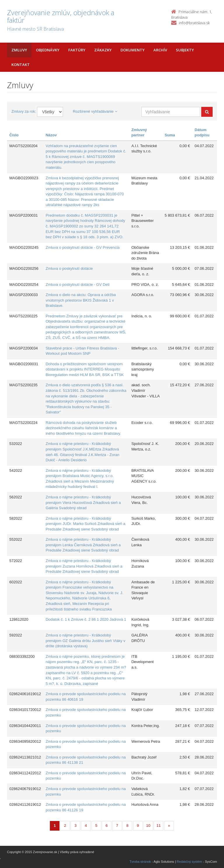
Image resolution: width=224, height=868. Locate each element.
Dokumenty (133, 50)
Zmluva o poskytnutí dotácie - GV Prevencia (83, 247)
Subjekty (185, 50)
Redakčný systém (189, 862)
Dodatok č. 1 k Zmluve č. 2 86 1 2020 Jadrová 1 (86, 619)
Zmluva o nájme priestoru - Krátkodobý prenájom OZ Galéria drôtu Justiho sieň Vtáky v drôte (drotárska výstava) (85, 641)
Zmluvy (19, 50)
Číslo (14, 135)
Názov (51, 135)
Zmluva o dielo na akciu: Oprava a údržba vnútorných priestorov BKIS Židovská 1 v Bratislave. (81, 300)
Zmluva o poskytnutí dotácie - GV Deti (77, 285)
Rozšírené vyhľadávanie (95, 111)
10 (148, 826)
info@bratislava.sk (194, 23)
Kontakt (21, 65)
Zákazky (103, 50)
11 (159, 826)
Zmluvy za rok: (24, 111)
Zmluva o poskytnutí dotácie (69, 268)
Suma (170, 135)
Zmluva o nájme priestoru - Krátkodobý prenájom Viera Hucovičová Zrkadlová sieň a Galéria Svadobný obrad (83, 502)
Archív (160, 50)
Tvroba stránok (140, 862)
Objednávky (48, 50)
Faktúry (77, 50)
